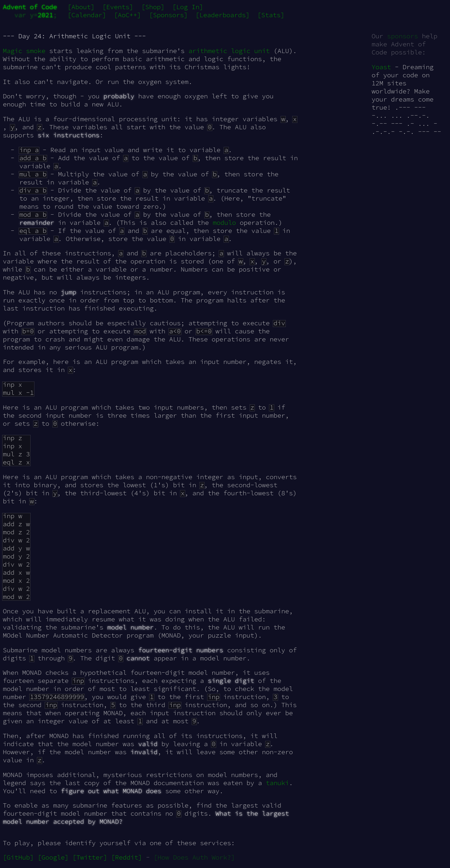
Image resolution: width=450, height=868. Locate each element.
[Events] (118, 7)
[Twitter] (90, 857)
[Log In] (188, 7)
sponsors (403, 36)
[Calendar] (87, 15)
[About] (81, 7)
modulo (224, 223)
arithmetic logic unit (229, 51)
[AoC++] (127, 15)
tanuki (277, 783)
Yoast (381, 67)
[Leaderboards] (223, 15)
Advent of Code (30, 7)
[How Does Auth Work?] (194, 857)
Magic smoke (24, 51)
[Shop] (153, 7)
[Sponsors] (168, 15)
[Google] (53, 857)
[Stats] (271, 15)
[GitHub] (18, 857)
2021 (45, 15)
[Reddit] (127, 857)
